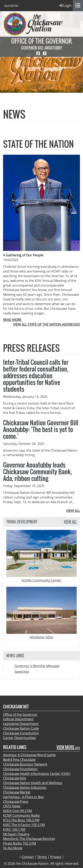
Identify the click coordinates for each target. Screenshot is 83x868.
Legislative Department (21, 724)
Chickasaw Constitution (21, 733)
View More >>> (68, 747)
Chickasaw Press (16, 802)
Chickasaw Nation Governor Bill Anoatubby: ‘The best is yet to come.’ (41, 429)
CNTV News (12, 806)
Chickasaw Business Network (25, 764)
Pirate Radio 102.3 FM (20, 843)
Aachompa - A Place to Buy (23, 797)
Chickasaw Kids (15, 778)
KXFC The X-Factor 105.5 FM (24, 825)
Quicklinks (11, 6)
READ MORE (12, 320)
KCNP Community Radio (21, 815)
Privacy (56, 857)
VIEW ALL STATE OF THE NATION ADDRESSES (46, 324)
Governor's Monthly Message (37, 666)
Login (65, 6)
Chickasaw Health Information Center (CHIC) (37, 774)
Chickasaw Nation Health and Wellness (33, 783)
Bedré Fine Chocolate (19, 760)
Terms (42, 857)
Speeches (22, 672)
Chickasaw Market (17, 792)
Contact (28, 857)
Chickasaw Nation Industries (25, 787)
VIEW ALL (73, 511)
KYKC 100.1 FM (14, 829)
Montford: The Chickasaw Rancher (29, 839)
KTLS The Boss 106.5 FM (21, 820)
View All (70, 522)
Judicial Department (18, 719)
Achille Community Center (41, 580)
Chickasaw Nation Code (21, 728)
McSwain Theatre (16, 834)
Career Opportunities (19, 738)
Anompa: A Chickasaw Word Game (29, 755)
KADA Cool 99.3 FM (17, 811)
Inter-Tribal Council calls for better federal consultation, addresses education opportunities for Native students (36, 376)
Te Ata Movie (13, 848)
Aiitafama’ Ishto (41, 637)
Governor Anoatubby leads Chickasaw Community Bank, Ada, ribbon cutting (37, 471)
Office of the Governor (20, 715)
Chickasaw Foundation (20, 769)
